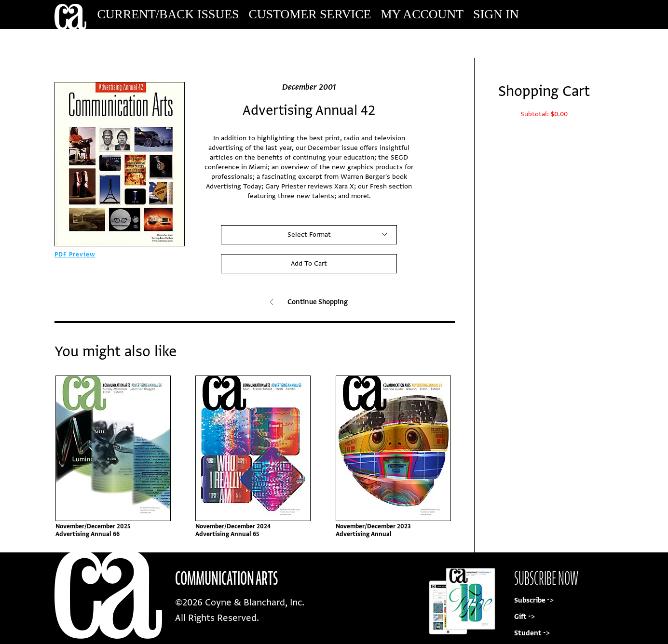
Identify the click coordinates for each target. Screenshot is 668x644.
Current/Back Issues (168, 14)
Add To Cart (309, 263)
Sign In (496, 14)
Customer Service (310, 14)
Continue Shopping (309, 302)
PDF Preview (75, 255)
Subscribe (548, 43)
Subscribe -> (534, 600)
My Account (422, 14)
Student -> (532, 633)
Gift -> (525, 617)
